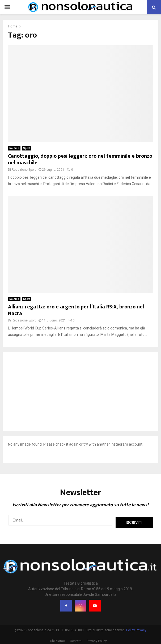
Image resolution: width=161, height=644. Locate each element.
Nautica (14, 148)
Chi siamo (57, 639)
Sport (26, 148)
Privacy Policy (97, 639)
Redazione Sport (24, 170)
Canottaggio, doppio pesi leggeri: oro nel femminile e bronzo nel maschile (80, 159)
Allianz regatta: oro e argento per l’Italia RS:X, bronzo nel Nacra (76, 310)
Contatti (76, 639)
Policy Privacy (136, 628)
